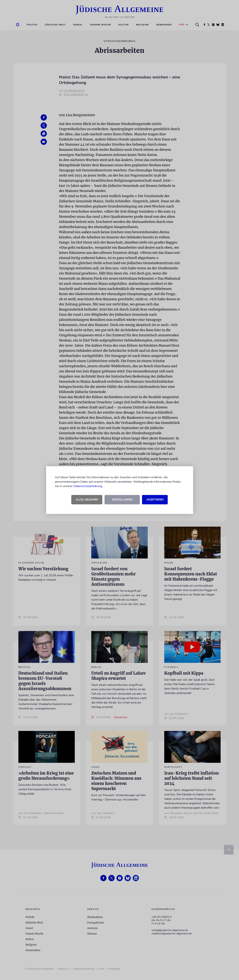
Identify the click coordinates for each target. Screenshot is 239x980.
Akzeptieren (155, 500)
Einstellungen (122, 500)
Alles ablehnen (87, 500)
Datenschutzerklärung (88, 486)
